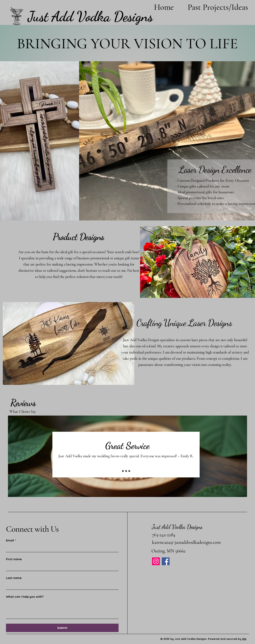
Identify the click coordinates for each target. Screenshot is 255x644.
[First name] (61, 567)
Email (11, 541)
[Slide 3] (129, 471)
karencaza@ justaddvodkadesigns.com (186, 542)
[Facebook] (166, 561)
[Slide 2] (126, 471)
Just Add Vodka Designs (177, 527)
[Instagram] (156, 561)
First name (14, 559)
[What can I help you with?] (62, 610)
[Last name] (61, 586)
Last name (14, 578)
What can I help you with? (25, 597)
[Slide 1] (123, 471)
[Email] (61, 548)
